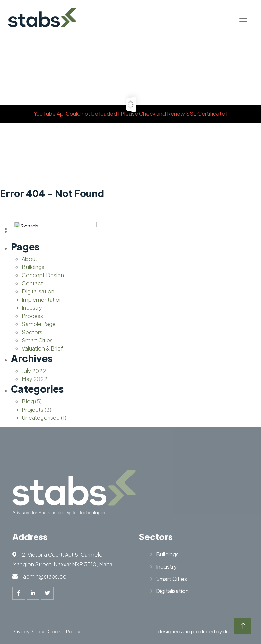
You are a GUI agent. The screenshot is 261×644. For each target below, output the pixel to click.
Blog (28, 401)
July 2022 (34, 371)
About (30, 259)
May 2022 (34, 379)
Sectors (32, 332)
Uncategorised (41, 418)
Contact (32, 283)
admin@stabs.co (45, 576)
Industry (32, 308)
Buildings (33, 267)
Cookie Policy (64, 631)
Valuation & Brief (42, 348)
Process (32, 316)
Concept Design (43, 275)
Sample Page (39, 324)
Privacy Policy (28, 631)
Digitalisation (38, 291)
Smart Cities (37, 340)
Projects (33, 409)
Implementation (42, 299)
